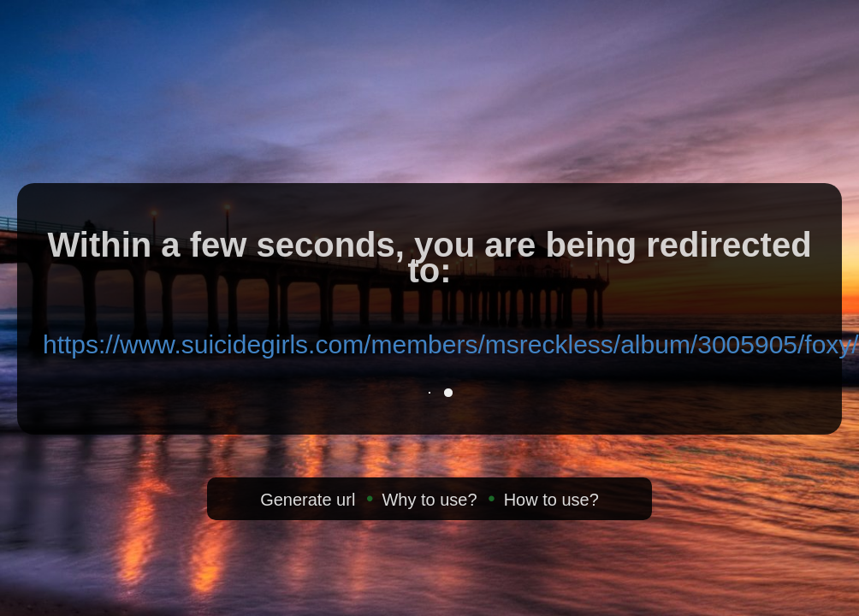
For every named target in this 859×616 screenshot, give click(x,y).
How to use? (551, 500)
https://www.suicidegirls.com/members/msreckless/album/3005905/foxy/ (451, 344)
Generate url (308, 500)
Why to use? (429, 500)
